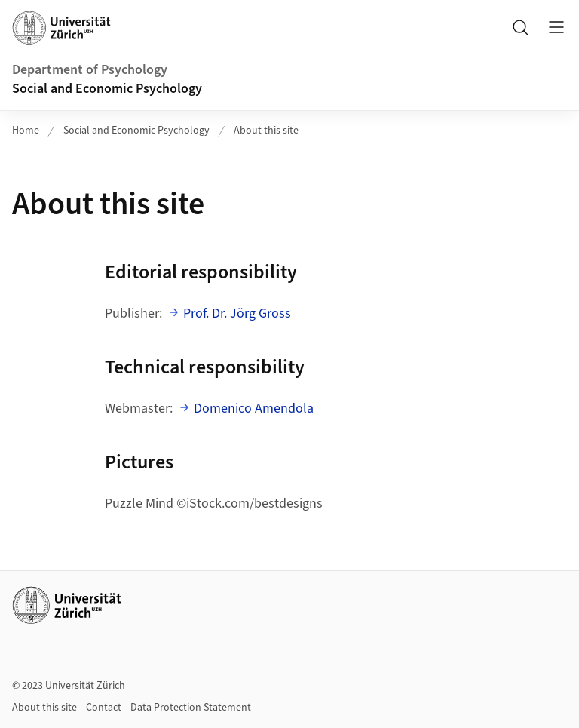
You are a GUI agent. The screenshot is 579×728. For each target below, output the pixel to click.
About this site (266, 131)
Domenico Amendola (254, 409)
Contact (104, 708)
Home (26, 131)
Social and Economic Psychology (107, 89)
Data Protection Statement (191, 708)
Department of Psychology (90, 70)
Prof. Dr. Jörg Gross (237, 313)
